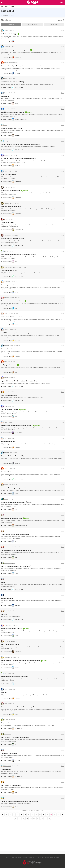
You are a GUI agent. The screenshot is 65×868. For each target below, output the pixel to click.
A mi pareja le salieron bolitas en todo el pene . (17, 426)
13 (18, 815)
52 (36, 815)
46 (29, 815)
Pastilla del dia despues (9, 753)
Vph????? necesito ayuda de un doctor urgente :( (17, 333)
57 (55, 815)
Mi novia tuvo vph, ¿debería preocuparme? (15, 50)
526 (34, 818)
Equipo (8, 857)
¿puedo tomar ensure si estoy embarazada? (16, 534)
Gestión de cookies (54, 857)
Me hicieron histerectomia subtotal (13, 112)
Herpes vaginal (6, 769)
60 (19, 818)
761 (38, 818)
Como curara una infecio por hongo (13, 82)
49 (32, 815)
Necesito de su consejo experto (11, 629)
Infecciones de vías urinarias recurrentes (15, 677)
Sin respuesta (32, 24)
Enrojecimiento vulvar (8, 442)
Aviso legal (45, 857)
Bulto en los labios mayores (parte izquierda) (16, 566)
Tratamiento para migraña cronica (12, 239)
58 (58, 815)
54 (44, 815)
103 (23, 818)
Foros (7, 7)
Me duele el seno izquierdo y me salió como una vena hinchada (22, 488)
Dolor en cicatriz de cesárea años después (15, 737)
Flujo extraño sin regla (8, 175)
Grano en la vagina (7, 349)
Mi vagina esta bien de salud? (11, 207)
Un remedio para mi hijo (9, 271)
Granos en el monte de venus (11, 191)
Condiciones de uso (16, 857)
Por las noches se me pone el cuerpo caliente (16, 550)
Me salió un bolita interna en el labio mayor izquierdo (19, 255)
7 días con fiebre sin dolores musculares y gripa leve (18, 158)
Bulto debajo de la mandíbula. (11, 785)
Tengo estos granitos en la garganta (13, 502)
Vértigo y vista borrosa (8, 365)
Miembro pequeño (7, 598)
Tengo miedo (5, 723)
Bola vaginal (5, 96)
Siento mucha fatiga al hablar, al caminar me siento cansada (21, 66)
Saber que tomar (7, 472)
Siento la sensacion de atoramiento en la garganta (18, 707)
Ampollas (4, 693)
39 (25, 815)
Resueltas (54, 24)
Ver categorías (5, 15)
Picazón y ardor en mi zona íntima (12, 301)
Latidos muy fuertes (8, 223)
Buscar (61, 20)
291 (31, 818)
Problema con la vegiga (9, 34)
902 (42, 818)
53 (40, 815)
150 (27, 818)
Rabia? (3, 582)
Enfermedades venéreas (9, 395)
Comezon (4, 614)
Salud (12, 7)
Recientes (11, 24)
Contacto (38, 857)
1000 (49, 818)
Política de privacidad (29, 857)
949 (46, 818)
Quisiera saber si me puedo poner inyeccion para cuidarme (21, 144)
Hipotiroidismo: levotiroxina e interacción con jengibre (19, 381)
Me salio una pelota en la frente (12, 518)
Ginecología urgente (8, 285)
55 (47, 815)
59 (16, 818)
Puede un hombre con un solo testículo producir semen (19, 801)
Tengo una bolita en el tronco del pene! (14, 456)
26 (21, 815)
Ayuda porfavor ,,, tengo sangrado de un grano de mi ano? (20, 661)
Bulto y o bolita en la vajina (10, 645)
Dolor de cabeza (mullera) (10, 410)
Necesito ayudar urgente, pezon (12, 128)
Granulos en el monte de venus (11, 317)
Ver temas (11, 15)
